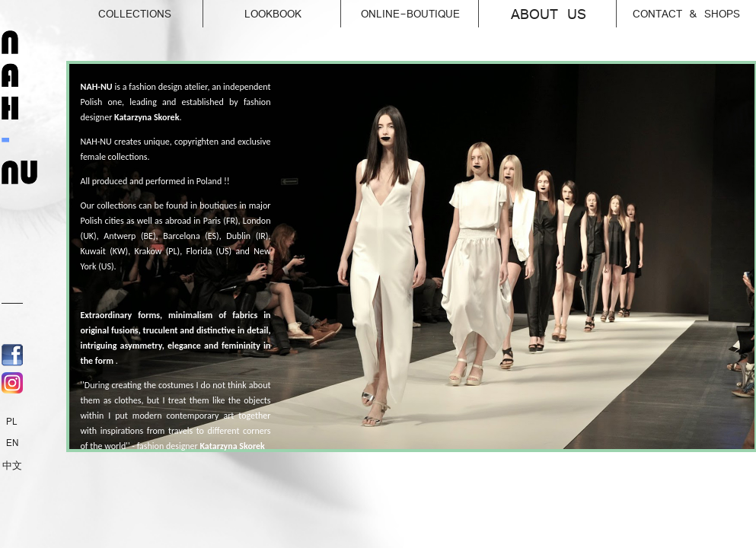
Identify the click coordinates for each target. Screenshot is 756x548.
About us (564, 11)
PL (12, 422)
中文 (12, 466)
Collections (151, 10)
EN (12, 443)
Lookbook (293, 10)
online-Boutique (420, 10)
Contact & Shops (686, 14)
